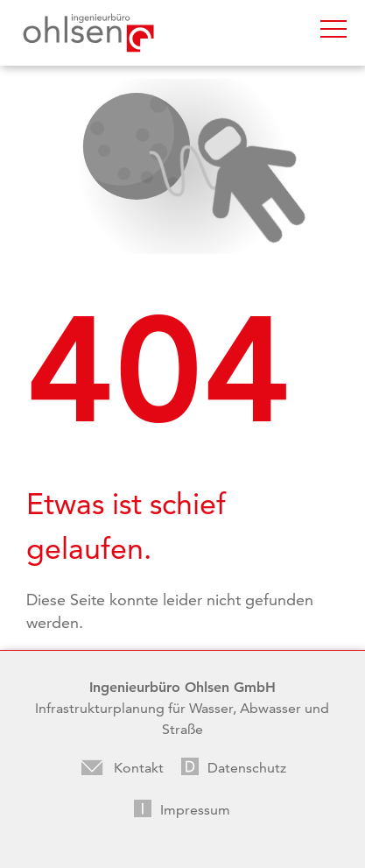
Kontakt (139, 768)
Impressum (195, 810)
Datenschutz (247, 768)
